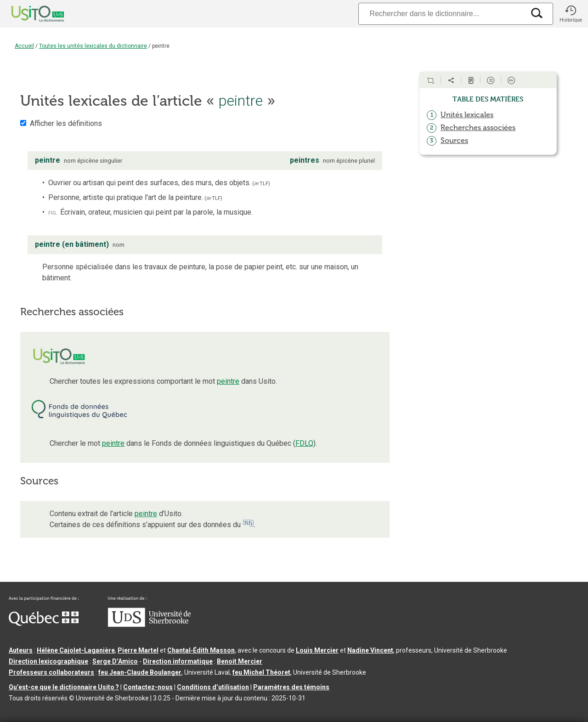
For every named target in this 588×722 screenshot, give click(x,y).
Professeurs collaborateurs (51, 672)
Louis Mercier (317, 650)
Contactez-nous (148, 687)
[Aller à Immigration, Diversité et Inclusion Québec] (44, 624)
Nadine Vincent (370, 650)
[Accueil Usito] (28, 14)
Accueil (24, 46)
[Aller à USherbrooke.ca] (149, 625)
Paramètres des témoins (291, 687)
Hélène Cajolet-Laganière (76, 650)
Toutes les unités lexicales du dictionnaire (93, 46)
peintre (228, 381)
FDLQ (304, 443)
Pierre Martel (138, 650)
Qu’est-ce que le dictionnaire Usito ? (64, 687)
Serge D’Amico (115, 661)
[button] (571, 14)
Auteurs (21, 650)
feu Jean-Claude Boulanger (140, 672)
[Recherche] (441, 14)
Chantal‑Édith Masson (201, 650)
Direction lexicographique (48, 661)
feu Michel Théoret (261, 672)
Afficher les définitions (66, 123)
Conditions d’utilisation (213, 687)
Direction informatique (178, 661)
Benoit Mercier (240, 661)
